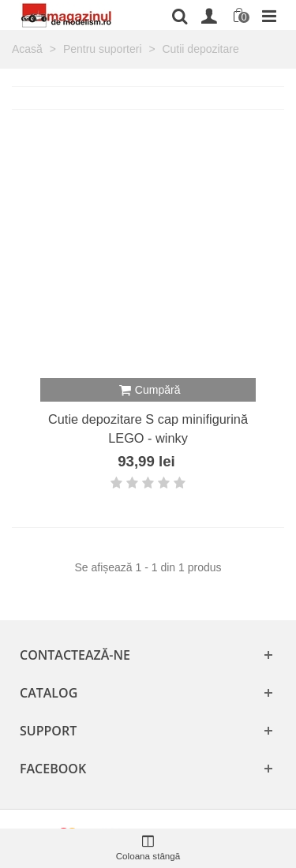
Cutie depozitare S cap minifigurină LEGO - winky (148, 428)
